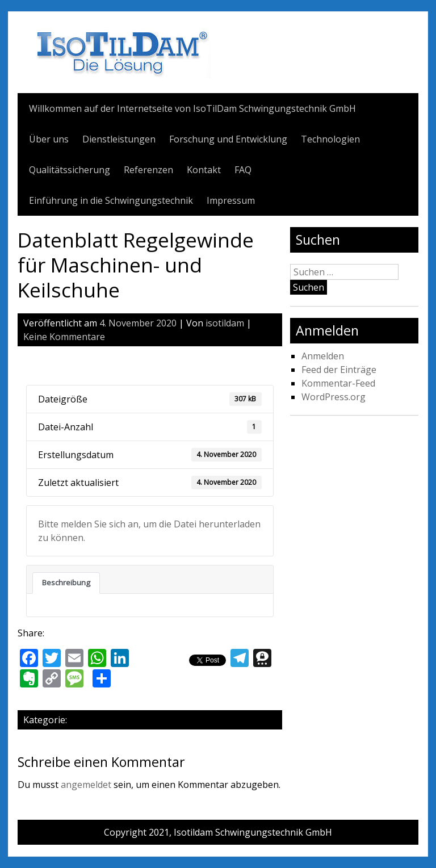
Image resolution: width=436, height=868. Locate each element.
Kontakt (204, 170)
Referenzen (148, 170)
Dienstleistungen (119, 139)
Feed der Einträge (339, 370)
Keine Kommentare (64, 337)
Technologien (330, 139)
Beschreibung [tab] (66, 582)
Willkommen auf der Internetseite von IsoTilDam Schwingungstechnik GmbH (192, 108)
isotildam (225, 323)
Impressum (231, 200)
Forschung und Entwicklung (228, 139)
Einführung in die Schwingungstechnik (111, 200)
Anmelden (323, 356)
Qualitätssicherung (70, 170)
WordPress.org (334, 397)
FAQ (243, 170)
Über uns (49, 139)
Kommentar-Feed (338, 383)
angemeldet (86, 785)
